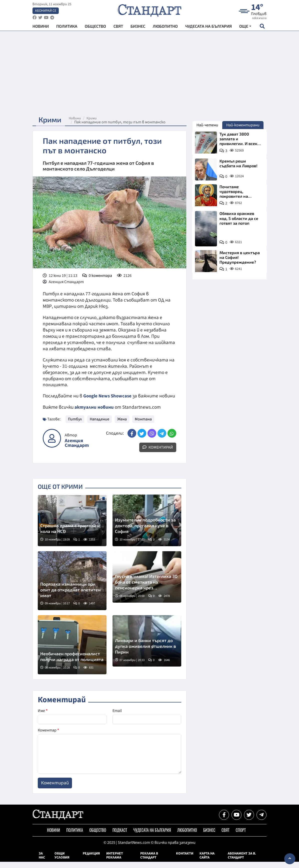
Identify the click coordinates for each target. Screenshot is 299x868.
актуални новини (94, 413)
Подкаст (120, 836)
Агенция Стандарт (77, 449)
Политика (67, 28)
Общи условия (62, 862)
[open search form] (262, 28)
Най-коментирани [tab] (243, 125)
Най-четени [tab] (207, 125)
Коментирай (158, 454)
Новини (41, 28)
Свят (118, 28)
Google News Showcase (108, 396)
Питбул (75, 425)
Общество (95, 28)
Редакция (91, 860)
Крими (94, 118)
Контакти (185, 860)
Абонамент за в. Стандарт (242, 862)
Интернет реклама (115, 862)
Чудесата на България (208, 28)
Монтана (143, 425)
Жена (122, 425)
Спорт (241, 836)
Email (117, 717)
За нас (42, 862)
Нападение (99, 425)
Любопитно (165, 28)
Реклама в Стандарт (149, 862)
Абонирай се (46, 11)
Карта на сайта (207, 862)
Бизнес (138, 28)
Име (43, 717)
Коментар (48, 736)
